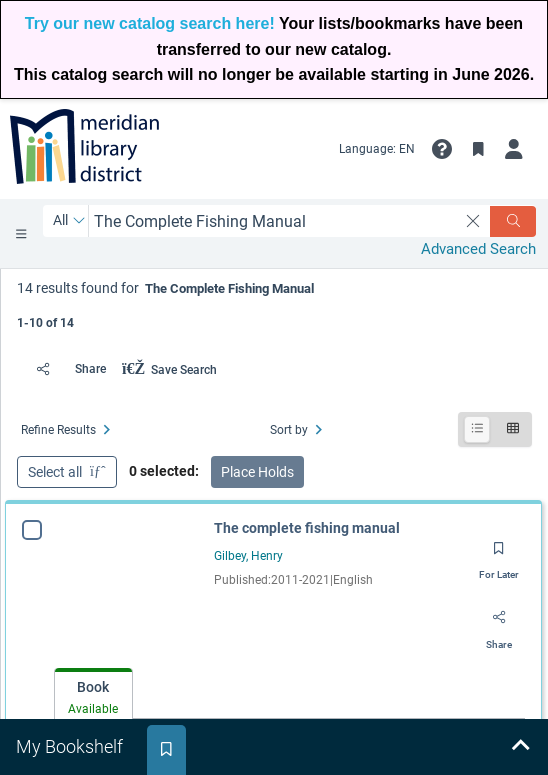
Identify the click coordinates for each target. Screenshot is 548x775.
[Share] (65, 369)
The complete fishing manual (307, 528)
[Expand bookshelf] (520, 747)
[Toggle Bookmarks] (478, 149)
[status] (274, 303)
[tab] (93, 694)
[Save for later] (499, 555)
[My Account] (514, 149)
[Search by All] (69, 221)
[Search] (513, 221)
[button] (442, 149)
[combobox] (273, 221)
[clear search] (473, 221)
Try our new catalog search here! (150, 23)
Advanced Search (478, 249)
